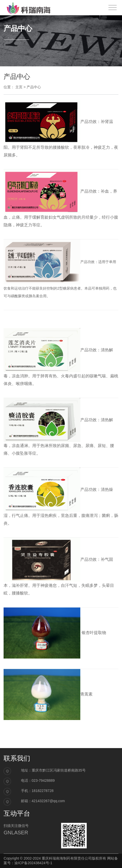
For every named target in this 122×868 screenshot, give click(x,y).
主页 (19, 87)
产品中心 (34, 87)
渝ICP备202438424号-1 (33, 863)
